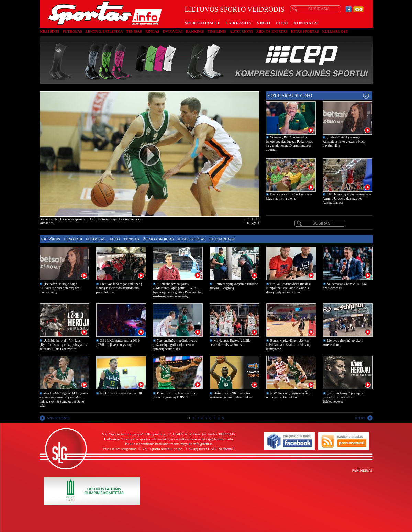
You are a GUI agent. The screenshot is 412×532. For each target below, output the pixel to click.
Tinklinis (217, 31)
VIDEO (263, 23)
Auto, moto (241, 31)
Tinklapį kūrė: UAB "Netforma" (210, 449)
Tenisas (134, 31)
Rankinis (195, 31)
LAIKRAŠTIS (238, 23)
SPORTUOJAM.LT (202, 23)
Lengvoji (73, 239)
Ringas (152, 31)
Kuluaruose (335, 31)
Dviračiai (173, 31)
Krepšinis (50, 31)
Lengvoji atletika (104, 31)
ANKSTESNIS (58, 418)
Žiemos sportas (272, 31)
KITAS (360, 418)
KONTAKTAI (306, 23)
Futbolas (72, 31)
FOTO (282, 23)
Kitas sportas (305, 31)
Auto (114, 239)
